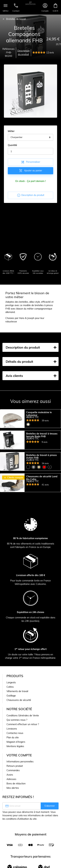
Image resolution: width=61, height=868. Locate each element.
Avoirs (10, 797)
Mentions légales (15, 769)
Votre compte (19, 778)
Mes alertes (13, 811)
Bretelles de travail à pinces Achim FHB (41, 468)
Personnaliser (30, 162)
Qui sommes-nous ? (17, 743)
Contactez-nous (15, 756)
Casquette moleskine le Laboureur (39, 414)
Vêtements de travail (17, 714)
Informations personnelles (20, 784)
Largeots (11, 705)
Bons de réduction (16, 806)
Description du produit (23, 53)
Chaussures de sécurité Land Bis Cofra (42, 495)
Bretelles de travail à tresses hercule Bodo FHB (42, 441)
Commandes (13, 793)
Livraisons (12, 751)
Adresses (11, 802)
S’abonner (50, 828)
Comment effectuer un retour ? (23, 747)
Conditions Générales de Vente (23, 738)
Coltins (10, 710)
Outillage (11, 718)
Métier (11, 131)
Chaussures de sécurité (19, 723)
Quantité (12, 145)
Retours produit (15, 789)
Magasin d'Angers (16, 765)
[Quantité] (30, 151)
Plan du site (13, 760)
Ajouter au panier (30, 171)
